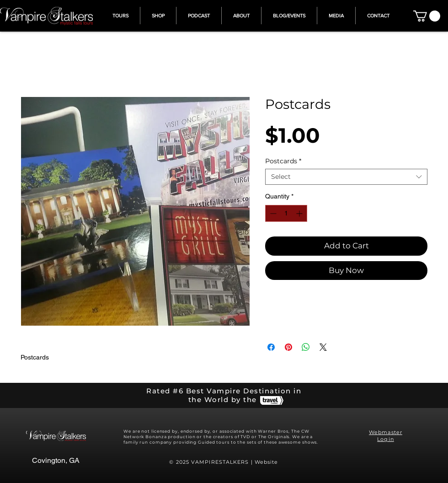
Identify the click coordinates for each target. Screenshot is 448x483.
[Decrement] (272, 213)
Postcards (283, 161)
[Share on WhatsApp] (306, 347)
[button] (427, 16)
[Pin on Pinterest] (288, 347)
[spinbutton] (286, 213)
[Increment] (300, 213)
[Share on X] (323, 347)
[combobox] (346, 177)
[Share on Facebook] (271, 347)
